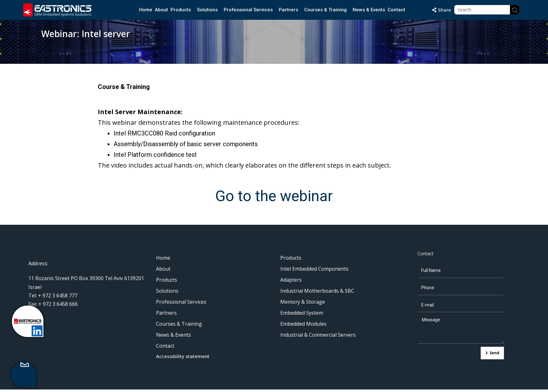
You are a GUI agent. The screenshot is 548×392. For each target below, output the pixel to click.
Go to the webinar (274, 196)
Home (146, 10)
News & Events (369, 10)
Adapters (291, 280)
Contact (397, 10)
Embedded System (302, 313)
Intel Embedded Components (314, 269)
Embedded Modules (303, 324)
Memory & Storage (303, 302)
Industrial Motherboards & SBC (317, 291)
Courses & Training (326, 10)
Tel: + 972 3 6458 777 (53, 295)
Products (181, 10)
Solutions (207, 10)
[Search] (515, 10)
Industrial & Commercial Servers (318, 335)
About (161, 10)
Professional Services (248, 10)
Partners (289, 10)
